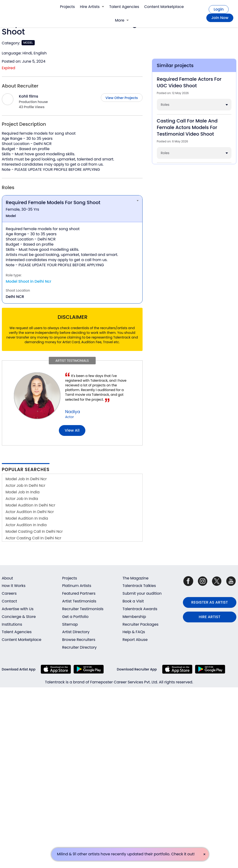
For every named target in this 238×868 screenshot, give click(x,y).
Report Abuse (135, 640)
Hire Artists (92, 7)
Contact (9, 601)
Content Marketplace (164, 7)
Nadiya (73, 412)
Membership (134, 617)
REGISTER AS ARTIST (210, 602)
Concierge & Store (19, 617)
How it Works (14, 586)
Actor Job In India (22, 499)
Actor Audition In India (26, 525)
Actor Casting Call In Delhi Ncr (34, 538)
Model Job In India (23, 492)
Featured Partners (79, 593)
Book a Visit (133, 601)
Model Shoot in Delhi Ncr (29, 281)
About (8, 578)
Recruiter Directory (79, 647)
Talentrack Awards (140, 609)
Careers (9, 593)
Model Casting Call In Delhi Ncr (34, 531)
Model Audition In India (27, 518)
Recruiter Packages (141, 624)
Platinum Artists (77, 586)
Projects (67, 7)
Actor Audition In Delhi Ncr (30, 512)
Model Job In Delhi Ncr (26, 479)
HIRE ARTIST (210, 617)
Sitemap (70, 624)
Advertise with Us (18, 609)
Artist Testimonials (79, 601)
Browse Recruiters (79, 640)
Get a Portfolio (75, 617)
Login (219, 9)
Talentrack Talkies (139, 586)
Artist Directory (76, 632)
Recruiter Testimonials (83, 609)
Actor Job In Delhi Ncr (26, 485)
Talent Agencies (124, 7)
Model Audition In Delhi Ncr (30, 505)
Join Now (220, 18)
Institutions (12, 624)
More (122, 20)
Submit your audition (142, 593)
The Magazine (136, 578)
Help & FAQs (134, 632)
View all (72, 430)
